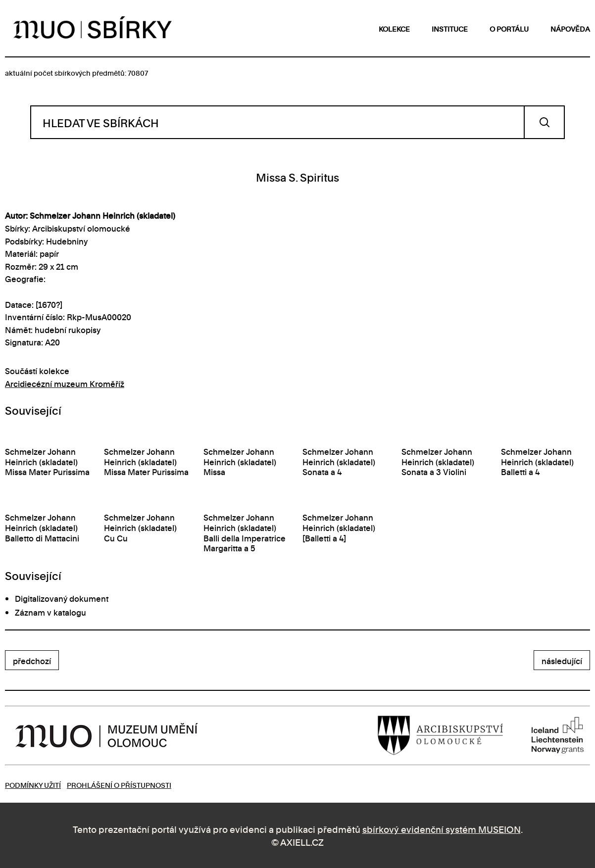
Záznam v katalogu (50, 612)
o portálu (509, 28)
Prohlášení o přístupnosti (119, 785)
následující (562, 661)
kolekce (394, 28)
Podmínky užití (33, 785)
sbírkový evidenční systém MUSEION (442, 829)
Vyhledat (544, 122)
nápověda (570, 28)
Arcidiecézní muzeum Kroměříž (65, 384)
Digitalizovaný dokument (62, 598)
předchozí (32, 661)
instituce (450, 28)
